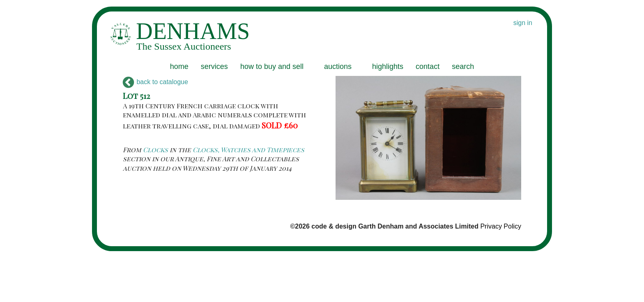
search (463, 66)
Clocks (155, 150)
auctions (338, 66)
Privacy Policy (501, 226)
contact (428, 66)
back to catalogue (155, 82)
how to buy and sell (272, 66)
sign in (523, 23)
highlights (388, 66)
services (214, 66)
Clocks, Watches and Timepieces (248, 150)
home (179, 66)
